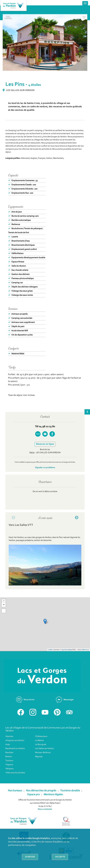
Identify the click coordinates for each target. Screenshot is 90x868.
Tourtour (9, 761)
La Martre (39, 740)
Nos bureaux (15, 791)
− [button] (4, 605)
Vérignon (9, 769)
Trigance (9, 765)
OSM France (85, 650)
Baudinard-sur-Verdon (15, 749)
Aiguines (9, 736)
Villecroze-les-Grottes (15, 773)
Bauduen (9, 753)
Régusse (39, 757)
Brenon (9, 757)
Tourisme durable (70, 791)
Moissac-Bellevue (43, 753)
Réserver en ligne (45, 444)
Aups (8, 744)
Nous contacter (45, 809)
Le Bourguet (41, 744)
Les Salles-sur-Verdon (45, 749)
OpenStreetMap (67, 650)
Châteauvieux (41, 736)
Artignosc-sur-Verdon (15, 740)
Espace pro (34, 795)
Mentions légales (53, 795)
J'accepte (60, 857)
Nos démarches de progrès (41, 791)
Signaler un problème (45, 468)
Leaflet (50, 650)
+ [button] (4, 601)
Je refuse (30, 857)
